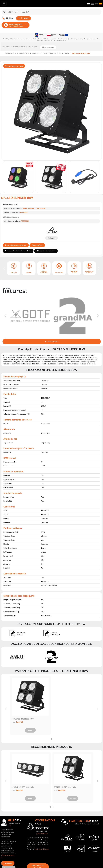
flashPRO (19, 722)
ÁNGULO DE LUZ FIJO (89, 272)
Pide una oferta (37, 245)
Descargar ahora (52, 341)
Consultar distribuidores (46, 251)
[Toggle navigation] (4, 4)
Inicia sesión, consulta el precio (16, 245)
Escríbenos (8, 863)
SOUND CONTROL (44, 272)
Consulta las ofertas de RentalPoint (18, 251)
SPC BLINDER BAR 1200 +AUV (23, 787)
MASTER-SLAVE (74, 272)
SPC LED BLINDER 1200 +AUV (23, 719)
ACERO (29, 273)
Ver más (30, 730)
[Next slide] (99, 268)
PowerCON (59, 273)
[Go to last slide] (4, 268)
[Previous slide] (6, 709)
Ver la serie (51, 238)
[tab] (51, 739)
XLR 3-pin (14, 273)
